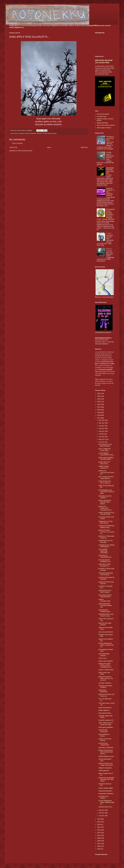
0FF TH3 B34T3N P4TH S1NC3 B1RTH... (106, 478)
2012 (99, 830)
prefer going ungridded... (106, 727)
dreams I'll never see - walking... (105, 740)
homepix (39, 133)
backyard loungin (24, 133)
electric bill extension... (106, 708)
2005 (99, 849)
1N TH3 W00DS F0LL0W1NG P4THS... (106, 454)
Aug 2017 (102, 431)
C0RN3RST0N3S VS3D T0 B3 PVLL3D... (106, 615)
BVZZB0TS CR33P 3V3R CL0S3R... (106, 570)
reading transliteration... (106, 791)
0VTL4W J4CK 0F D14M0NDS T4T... (105, 561)
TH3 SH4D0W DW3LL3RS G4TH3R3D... (104, 551)
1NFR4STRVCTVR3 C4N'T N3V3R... (105, 591)
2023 (99, 402)
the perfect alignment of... (106, 720)
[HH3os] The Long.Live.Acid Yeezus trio (106, 472)
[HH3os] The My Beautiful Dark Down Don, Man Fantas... (106, 779)
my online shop (101, 117)
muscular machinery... (105, 683)
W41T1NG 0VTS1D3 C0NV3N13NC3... (105, 596)
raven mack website (103, 114)
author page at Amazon (104, 128)
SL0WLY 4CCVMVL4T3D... (105, 600)
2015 (99, 822)
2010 (99, 835)
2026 (99, 393)
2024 (99, 399)
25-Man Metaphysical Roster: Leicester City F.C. (106, 645)
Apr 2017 (102, 442)
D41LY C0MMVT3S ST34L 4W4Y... (105, 450)
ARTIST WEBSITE (15, 28)
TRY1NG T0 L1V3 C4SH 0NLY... (110, 138)
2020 (99, 410)
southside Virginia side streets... (105, 717)
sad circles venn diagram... (103, 797)
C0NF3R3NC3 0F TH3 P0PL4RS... (105, 541)
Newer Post (13, 147)
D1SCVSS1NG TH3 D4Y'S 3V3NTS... (105, 482)
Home (49, 147)
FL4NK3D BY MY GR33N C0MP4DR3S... (106, 546)
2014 (99, 825)
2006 (99, 846)
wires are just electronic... (106, 632)
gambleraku (33, 133)
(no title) (109, 152)
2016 (99, 819)
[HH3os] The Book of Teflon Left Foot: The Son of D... (106, 679)
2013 (99, 827)
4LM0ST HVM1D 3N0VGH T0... (104, 467)
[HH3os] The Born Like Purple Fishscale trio (106, 764)
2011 (99, 833)
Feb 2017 (102, 813)
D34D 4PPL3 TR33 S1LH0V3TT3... (104, 565)
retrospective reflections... (106, 794)
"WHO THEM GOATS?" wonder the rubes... (106, 724)
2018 (99, 415)
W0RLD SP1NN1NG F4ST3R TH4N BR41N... (105, 502)
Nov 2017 (102, 423)
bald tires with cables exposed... (105, 624)
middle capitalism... (104, 710)
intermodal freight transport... (104, 655)
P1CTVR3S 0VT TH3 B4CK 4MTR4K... (105, 445)
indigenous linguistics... (106, 768)
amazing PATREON (92, 26)
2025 (99, 396)
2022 (99, 404)
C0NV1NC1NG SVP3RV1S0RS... (105, 611)
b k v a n (109, 249)
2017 (99, 418)
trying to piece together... (106, 661)
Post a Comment (17, 143)
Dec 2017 (102, 420)
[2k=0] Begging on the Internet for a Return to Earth (106, 492)
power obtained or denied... (104, 735)
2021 (99, 407)
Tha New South (47, 133)
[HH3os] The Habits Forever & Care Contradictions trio (105, 665)
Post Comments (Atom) (25, 151)
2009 (99, 838)
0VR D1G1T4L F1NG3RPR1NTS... (105, 556)
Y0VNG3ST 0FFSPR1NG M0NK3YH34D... (106, 527)
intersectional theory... (105, 713)
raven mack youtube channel (106, 125)
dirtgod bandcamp (102, 123)
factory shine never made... (104, 673)
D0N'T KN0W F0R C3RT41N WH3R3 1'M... (105, 606)
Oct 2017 (102, 426)
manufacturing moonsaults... (103, 731)
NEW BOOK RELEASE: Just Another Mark (110, 171)
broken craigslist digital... (106, 788)
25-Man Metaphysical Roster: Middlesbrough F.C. (106, 802)
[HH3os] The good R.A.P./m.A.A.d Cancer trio (106, 532)
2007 (99, 844)
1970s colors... (103, 658)
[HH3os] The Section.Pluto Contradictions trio (105, 508)
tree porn (54, 133)
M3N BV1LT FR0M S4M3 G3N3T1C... (106, 537)
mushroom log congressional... (104, 744)
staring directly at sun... (106, 807)
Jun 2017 (102, 437)
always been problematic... (104, 691)
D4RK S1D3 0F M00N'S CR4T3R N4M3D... (106, 458)
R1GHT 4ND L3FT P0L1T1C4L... (104, 463)
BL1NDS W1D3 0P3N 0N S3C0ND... (106, 578)
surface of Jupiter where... (107, 670)
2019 (99, 413)
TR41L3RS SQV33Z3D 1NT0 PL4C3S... (106, 574)
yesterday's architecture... (106, 748)
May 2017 (102, 439)
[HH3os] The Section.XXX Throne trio (107, 695)
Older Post (84, 147)
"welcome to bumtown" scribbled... (106, 686)
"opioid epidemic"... (104, 771)
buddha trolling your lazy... (107, 756)
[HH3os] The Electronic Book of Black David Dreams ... (106, 752)
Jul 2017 (102, 434)
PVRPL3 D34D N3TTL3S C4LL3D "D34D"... (106, 513)
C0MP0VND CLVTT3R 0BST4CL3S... (106, 522)
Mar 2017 (102, 810)
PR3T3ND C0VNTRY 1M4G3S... (105, 497)
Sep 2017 (102, 428)
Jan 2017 (102, 816)
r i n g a (109, 233)
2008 (99, 841)
